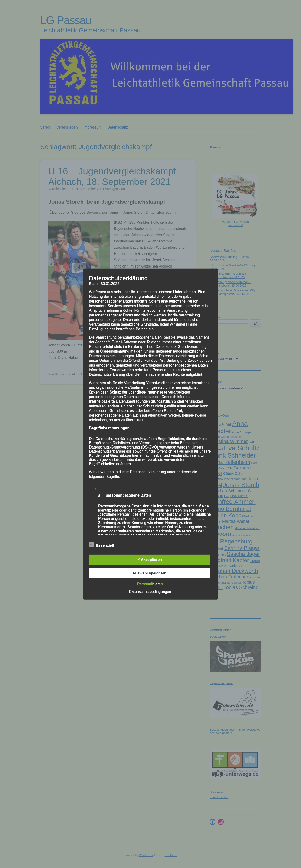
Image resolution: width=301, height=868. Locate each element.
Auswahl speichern (150, 573)
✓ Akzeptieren (150, 560)
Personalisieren (150, 584)
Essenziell (101, 545)
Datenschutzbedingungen (150, 592)
